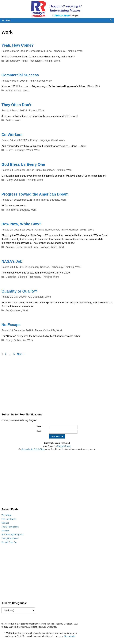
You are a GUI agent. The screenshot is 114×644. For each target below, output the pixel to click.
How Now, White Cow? (21, 224)
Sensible (5, 531)
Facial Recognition (10, 527)
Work (80, 51)
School (41, 81)
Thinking (71, 51)
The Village (7, 515)
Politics (33, 110)
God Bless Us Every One (23, 164)
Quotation (49, 170)
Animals (39, 230)
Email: (39, 431)
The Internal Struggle (47, 200)
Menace (5, 523)
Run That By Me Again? (12, 534)
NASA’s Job (12, 261)
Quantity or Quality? (19, 291)
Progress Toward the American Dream (35, 194)
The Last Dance (9, 519)
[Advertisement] (57, 384)
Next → (21, 354)
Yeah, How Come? (18, 45)
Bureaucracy (36, 51)
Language (44, 140)
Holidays (74, 230)
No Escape (11, 325)
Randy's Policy (64, 446)
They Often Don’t (16, 105)
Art (30, 297)
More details (70, 636)
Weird (54, 140)
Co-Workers (12, 135)
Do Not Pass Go (9, 542)
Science (45, 267)
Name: (39, 426)
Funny (48, 51)
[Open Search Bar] (111, 21)
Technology (59, 51)
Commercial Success (20, 75)
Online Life (49, 330)
